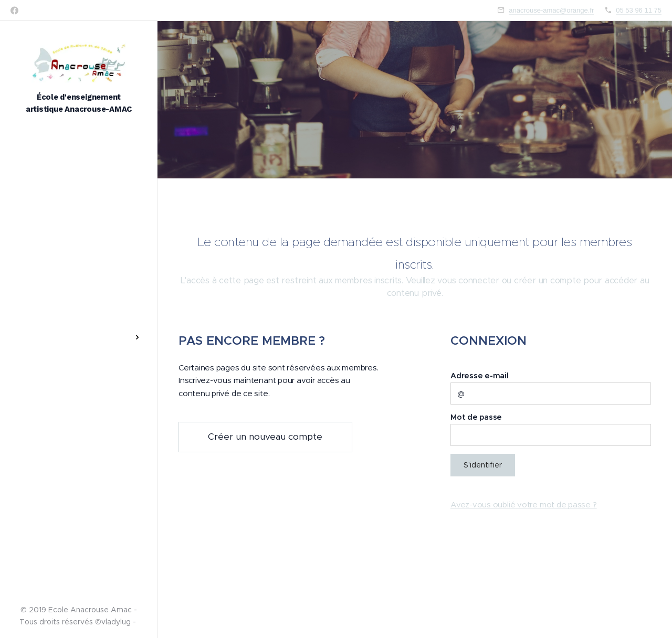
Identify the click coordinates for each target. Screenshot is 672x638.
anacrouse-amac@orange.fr (551, 10)
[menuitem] (79, 287)
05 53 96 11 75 (639, 10)
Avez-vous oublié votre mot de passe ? (524, 504)
